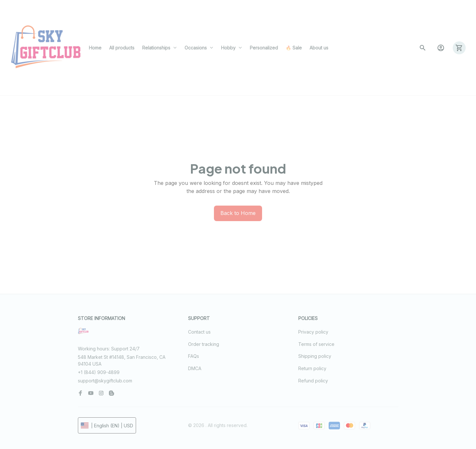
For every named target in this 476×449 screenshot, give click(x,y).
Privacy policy (313, 332)
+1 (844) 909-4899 (99, 372)
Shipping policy (315, 356)
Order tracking (204, 344)
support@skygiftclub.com (105, 381)
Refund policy (313, 381)
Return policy (312, 368)
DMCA (195, 368)
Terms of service (316, 344)
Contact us (199, 332)
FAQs (194, 356)
